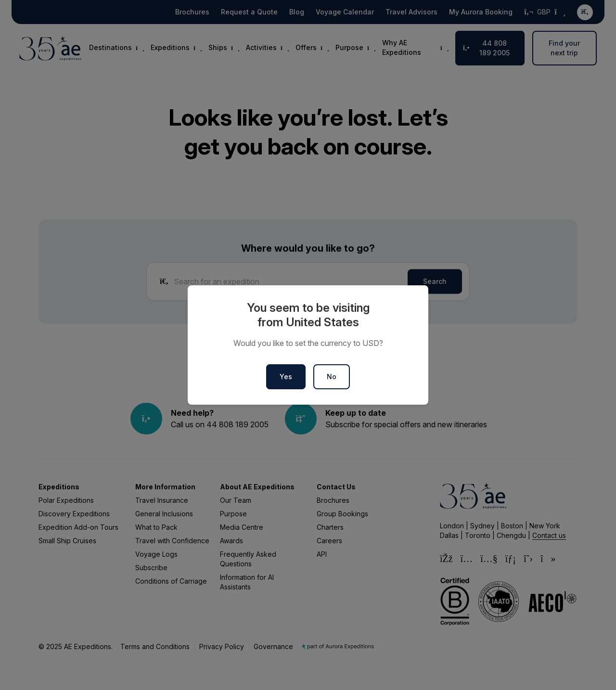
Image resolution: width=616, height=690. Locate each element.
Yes (286, 377)
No (332, 377)
